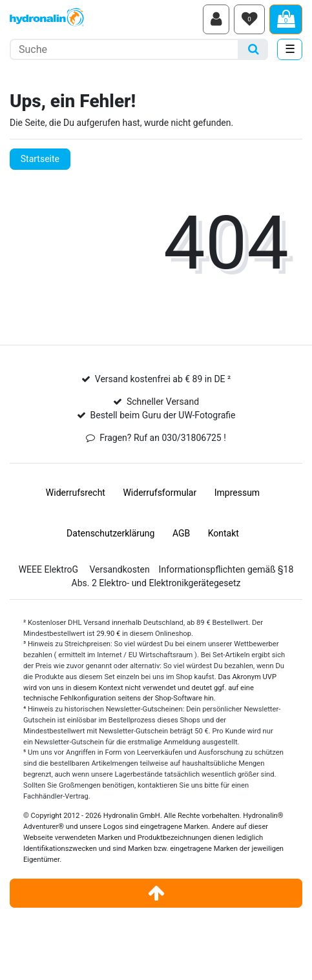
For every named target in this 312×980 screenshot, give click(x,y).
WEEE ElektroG (48, 569)
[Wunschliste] (249, 19)
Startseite (40, 159)
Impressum (237, 493)
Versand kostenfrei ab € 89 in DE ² (163, 379)
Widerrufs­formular (160, 493)
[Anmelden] (216, 19)
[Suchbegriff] (124, 49)
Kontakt (224, 533)
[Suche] (254, 49)
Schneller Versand (163, 402)
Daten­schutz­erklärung (110, 533)
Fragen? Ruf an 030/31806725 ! (163, 438)
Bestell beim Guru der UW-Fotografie (163, 415)
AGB (181, 533)
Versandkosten (119, 569)
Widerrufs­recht (76, 493)
